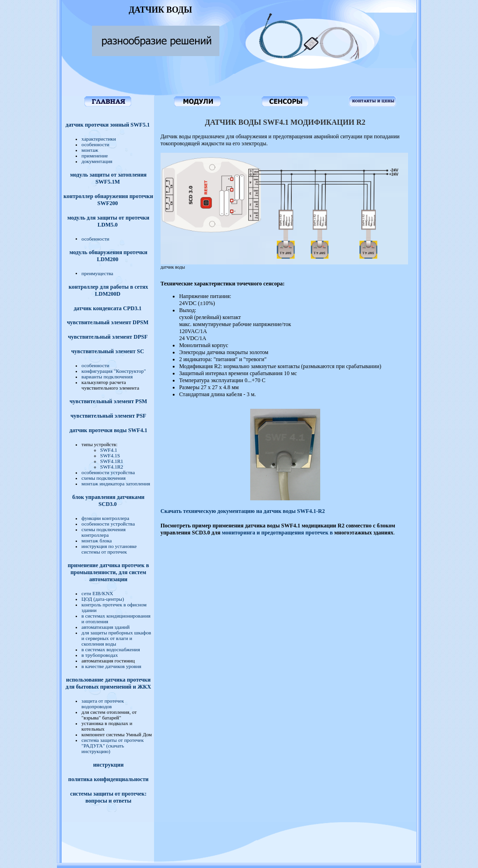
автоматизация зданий (106, 627)
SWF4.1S (110, 455)
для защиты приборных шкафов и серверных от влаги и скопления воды (116, 638)
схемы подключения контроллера (104, 532)
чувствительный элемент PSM (108, 401)
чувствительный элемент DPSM (108, 322)
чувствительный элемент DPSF (107, 337)
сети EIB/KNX (98, 593)
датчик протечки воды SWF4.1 (109, 430)
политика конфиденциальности (108, 779)
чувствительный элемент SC (108, 351)
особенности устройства (108, 472)
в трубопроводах (100, 655)
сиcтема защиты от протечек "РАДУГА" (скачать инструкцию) (113, 746)
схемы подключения (104, 478)
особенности (96, 144)
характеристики (99, 139)
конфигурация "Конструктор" (114, 371)
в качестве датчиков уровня (112, 666)
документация (97, 161)
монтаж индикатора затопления (116, 484)
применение (95, 156)
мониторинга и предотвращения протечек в (278, 533)
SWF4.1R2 (112, 467)
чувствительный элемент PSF (108, 416)
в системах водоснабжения (111, 649)
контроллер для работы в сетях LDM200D (108, 290)
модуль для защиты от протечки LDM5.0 (108, 221)
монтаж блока (97, 541)
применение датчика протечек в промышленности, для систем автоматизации (108, 572)
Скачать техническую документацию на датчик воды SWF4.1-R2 (243, 511)
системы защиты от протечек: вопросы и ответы (108, 797)
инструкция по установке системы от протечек (109, 549)
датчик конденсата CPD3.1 (108, 308)
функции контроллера (105, 518)
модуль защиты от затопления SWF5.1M (108, 178)
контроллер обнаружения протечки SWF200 (108, 200)
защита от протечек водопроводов (103, 704)
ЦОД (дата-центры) (103, 599)
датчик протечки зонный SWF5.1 (108, 125)
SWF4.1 (109, 450)
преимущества (98, 273)
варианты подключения (107, 377)
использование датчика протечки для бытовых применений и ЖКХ (109, 683)
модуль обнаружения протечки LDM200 (109, 256)
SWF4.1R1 (112, 461)
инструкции (108, 765)
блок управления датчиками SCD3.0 (109, 501)
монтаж (90, 150)
